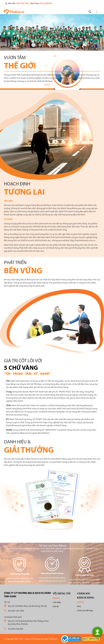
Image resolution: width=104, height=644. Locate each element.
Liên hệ (56, 606)
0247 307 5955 (23, 4)
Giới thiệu (57, 602)
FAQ (79, 606)
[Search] (90, 12)
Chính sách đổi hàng (85, 610)
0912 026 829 (46, 4)
